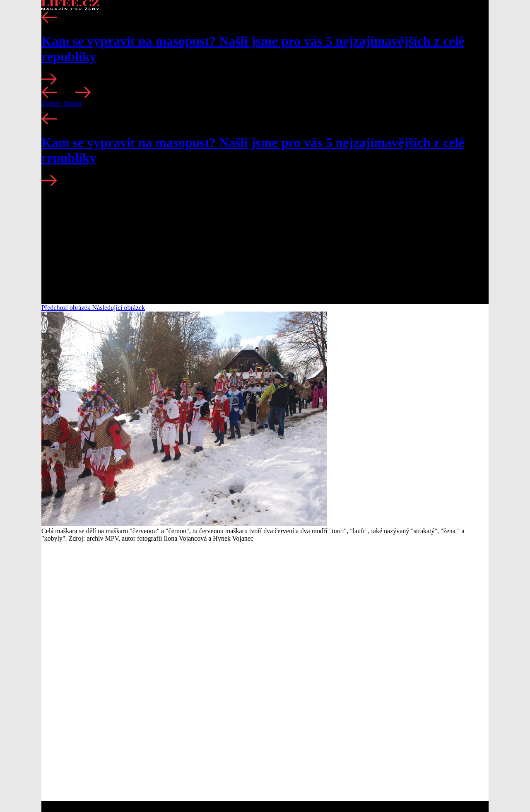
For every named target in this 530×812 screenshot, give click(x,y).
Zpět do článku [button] (61, 103)
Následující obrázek (119, 308)
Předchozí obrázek (67, 308)
